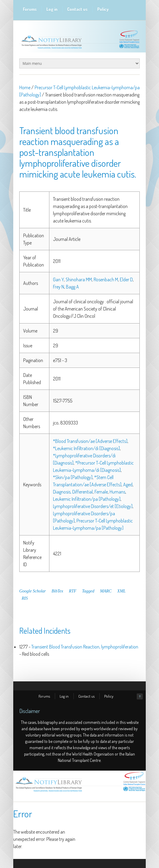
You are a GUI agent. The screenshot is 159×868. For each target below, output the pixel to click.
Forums (30, 9)
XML (121, 591)
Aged (128, 485)
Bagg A (72, 287)
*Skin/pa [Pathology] (73, 477)
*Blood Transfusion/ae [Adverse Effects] (90, 441)
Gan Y (58, 279)
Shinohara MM (79, 279)
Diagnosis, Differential (73, 492)
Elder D (126, 279)
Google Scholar (33, 591)
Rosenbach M (106, 279)
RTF (73, 591)
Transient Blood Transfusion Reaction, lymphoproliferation (85, 647)
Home (25, 87)
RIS (25, 598)
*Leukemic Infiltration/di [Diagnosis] (86, 448)
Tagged (88, 591)
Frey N (59, 287)
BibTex (57, 591)
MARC (106, 591)
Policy (103, 9)
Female (101, 492)
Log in (52, 9)
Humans (117, 492)
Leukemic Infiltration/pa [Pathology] (87, 499)
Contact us (77, 9)
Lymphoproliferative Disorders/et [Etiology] (93, 506)
